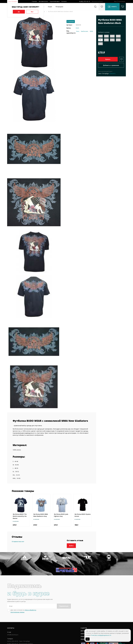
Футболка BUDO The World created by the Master (20, 516)
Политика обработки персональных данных (70, 628)
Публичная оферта (61, 625)
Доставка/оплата (43, 1)
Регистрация (122, 1)
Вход (115, 1)
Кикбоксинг (84, 31)
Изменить (112, 73)
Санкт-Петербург (13, 1)
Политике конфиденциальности (101, 635)
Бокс (78, 31)
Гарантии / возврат (61, 622)
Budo (77, 28)
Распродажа (59, 7)
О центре (34, 1)
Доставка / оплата (61, 620)
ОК (88, 639)
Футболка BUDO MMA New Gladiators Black (60, 11)
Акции (50, 7)
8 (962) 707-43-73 (85, 1)
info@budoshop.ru (13, 623)
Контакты (64, 1)
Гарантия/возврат (55, 1)
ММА (91, 31)
